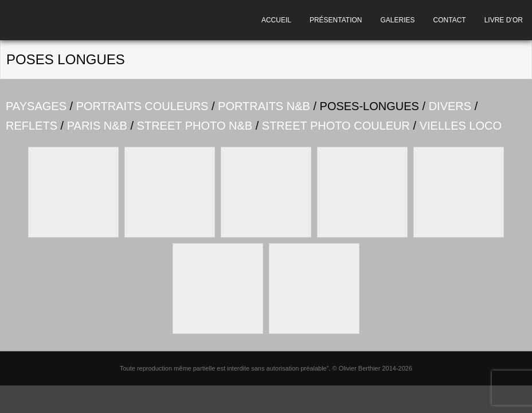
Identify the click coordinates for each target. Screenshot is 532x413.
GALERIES (398, 20)
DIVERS (450, 106)
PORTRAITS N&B (264, 106)
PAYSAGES (36, 106)
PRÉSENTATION (336, 20)
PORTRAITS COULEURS (142, 106)
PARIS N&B (97, 126)
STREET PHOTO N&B (195, 126)
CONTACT (450, 20)
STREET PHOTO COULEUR (336, 126)
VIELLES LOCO (461, 126)
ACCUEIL (276, 20)
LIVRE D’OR (504, 20)
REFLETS (32, 126)
